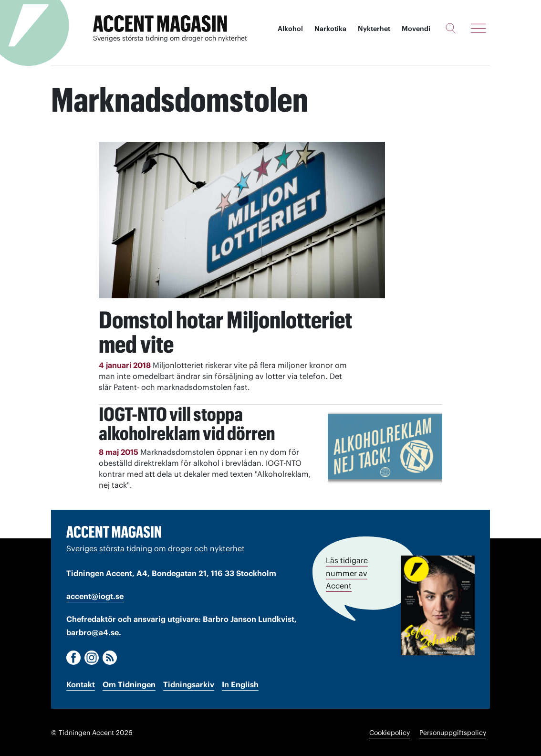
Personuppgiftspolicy (453, 732)
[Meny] (479, 28)
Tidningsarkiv (189, 684)
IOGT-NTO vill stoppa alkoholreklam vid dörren (187, 423)
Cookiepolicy (390, 732)
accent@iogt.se (95, 596)
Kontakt (81, 684)
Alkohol (290, 29)
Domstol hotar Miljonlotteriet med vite (227, 332)
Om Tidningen (129, 684)
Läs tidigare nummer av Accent (347, 572)
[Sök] (451, 28)
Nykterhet (374, 29)
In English (240, 684)
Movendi (416, 29)
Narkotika (330, 29)
